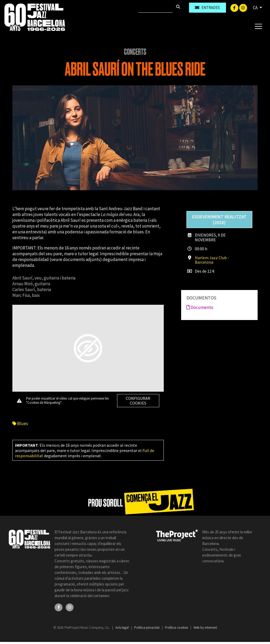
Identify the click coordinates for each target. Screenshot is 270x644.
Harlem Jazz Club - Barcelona (212, 260)
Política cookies (177, 628)
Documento (200, 307)
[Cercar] (155, 8)
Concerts (135, 52)
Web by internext (205, 628)
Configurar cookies (138, 401)
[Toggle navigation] (258, 26)
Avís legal (122, 628)
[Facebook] (235, 7)
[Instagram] (243, 7)
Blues (20, 424)
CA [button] (256, 8)
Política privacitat (147, 628)
